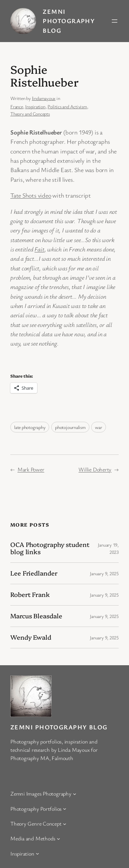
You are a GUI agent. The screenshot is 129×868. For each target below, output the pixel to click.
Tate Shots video (31, 195)
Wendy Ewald (31, 637)
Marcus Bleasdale (36, 616)
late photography (30, 427)
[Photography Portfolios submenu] (65, 809)
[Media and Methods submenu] (58, 839)
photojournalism (70, 427)
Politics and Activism (67, 106)
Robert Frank (30, 595)
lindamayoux (44, 98)
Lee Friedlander (34, 573)
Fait (39, 249)
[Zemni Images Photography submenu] (75, 794)
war (98, 427)
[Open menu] (115, 21)
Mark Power (31, 469)
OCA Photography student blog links (50, 548)
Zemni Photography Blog (69, 21)
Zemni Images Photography (41, 794)
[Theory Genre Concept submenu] (65, 824)
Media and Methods (33, 838)
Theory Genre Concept (36, 824)
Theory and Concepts (30, 114)
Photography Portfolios (36, 809)
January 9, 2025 (104, 573)
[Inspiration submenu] (37, 854)
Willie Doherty (95, 469)
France (17, 106)
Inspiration (35, 106)
